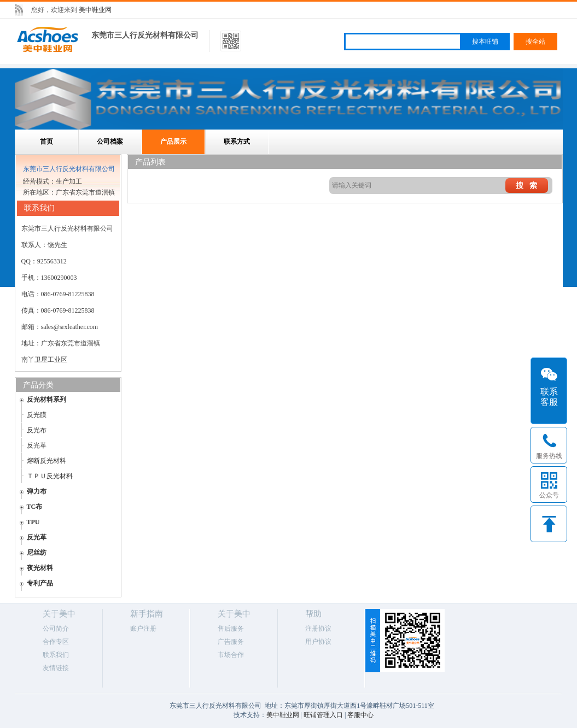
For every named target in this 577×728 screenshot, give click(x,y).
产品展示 (173, 142)
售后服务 (231, 629)
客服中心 (360, 715)
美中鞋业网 (95, 10)
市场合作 (231, 655)
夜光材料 (40, 568)
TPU (33, 522)
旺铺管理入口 (323, 715)
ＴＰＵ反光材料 (50, 476)
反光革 (37, 445)
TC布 (35, 507)
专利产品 (40, 583)
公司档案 (110, 142)
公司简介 (56, 629)
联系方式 (237, 142)
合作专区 (56, 642)
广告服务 (231, 642)
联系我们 (56, 655)
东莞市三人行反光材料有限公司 (145, 35)
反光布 (37, 430)
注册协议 (318, 629)
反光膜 (37, 415)
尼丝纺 (37, 553)
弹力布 (37, 491)
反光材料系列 (46, 400)
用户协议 (318, 642)
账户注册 (143, 629)
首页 (46, 142)
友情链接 (56, 668)
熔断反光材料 (46, 461)
